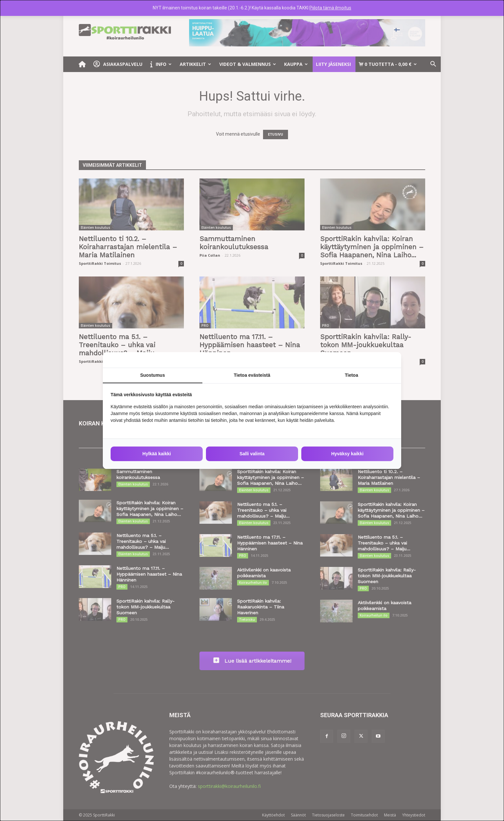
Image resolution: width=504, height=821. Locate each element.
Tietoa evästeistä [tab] (252, 375)
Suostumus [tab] (152, 375)
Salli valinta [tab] (252, 454)
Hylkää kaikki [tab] (157, 454)
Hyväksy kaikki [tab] (347, 454)
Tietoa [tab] (351, 375)
